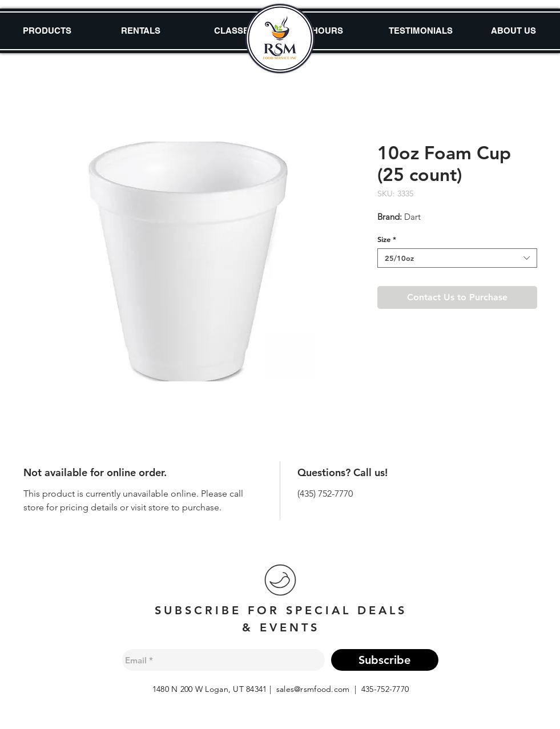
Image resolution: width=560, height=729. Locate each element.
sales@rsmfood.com (313, 689)
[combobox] (457, 258)
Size (387, 239)
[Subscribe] (385, 660)
